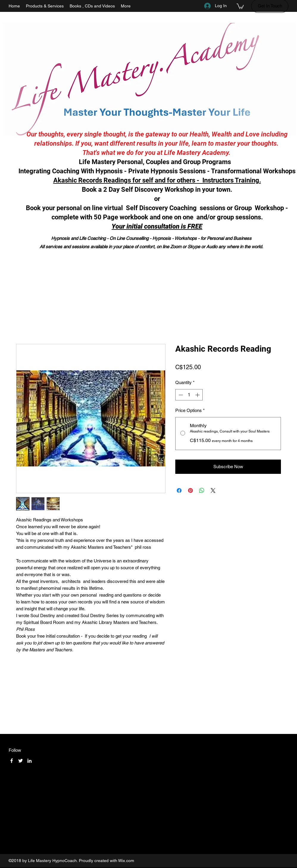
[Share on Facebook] (179, 490)
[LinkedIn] (29, 761)
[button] (240, 6)
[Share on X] (213, 490)
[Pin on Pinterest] (190, 490)
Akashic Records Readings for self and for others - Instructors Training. (157, 180)
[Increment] (198, 395)
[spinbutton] (189, 395)
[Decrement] (180, 395)
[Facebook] (12, 761)
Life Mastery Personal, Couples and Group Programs (157, 162)
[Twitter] (21, 761)
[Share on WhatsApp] (202, 490)
